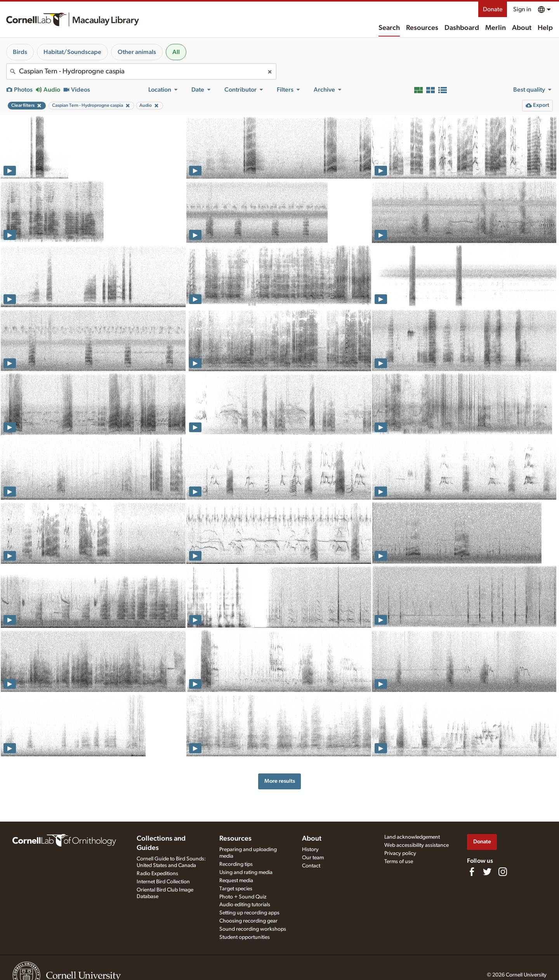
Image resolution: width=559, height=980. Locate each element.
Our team (313, 858)
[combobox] (141, 71)
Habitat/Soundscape (72, 52)
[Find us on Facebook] (472, 872)
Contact (311, 866)
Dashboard (462, 28)
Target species (236, 889)
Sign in (522, 9)
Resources (422, 28)
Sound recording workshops (253, 929)
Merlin (496, 28)
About (522, 28)
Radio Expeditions (157, 874)
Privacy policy (400, 853)
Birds (20, 52)
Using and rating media (246, 872)
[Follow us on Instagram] (503, 872)
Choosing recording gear (248, 921)
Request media (236, 881)
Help (545, 28)
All (176, 52)
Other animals (137, 52)
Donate (493, 9)
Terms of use (399, 862)
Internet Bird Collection (163, 882)
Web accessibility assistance (417, 845)
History (310, 850)
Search (389, 28)
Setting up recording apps (249, 913)
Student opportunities (245, 937)
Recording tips (236, 864)
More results (280, 781)
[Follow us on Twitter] (487, 872)
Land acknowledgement (412, 837)
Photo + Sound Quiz (243, 897)
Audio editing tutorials (245, 905)
